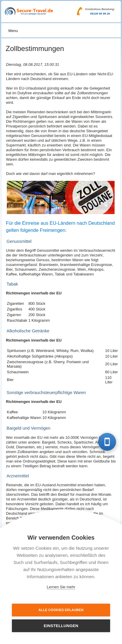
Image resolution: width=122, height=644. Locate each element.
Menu (13, 31)
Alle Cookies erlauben (61, 610)
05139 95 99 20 (100, 13)
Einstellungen (61, 626)
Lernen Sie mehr (61, 587)
